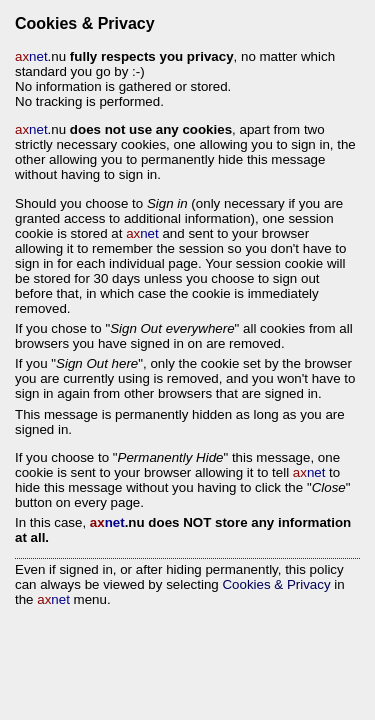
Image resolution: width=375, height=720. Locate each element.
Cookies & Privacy (276, 584)
